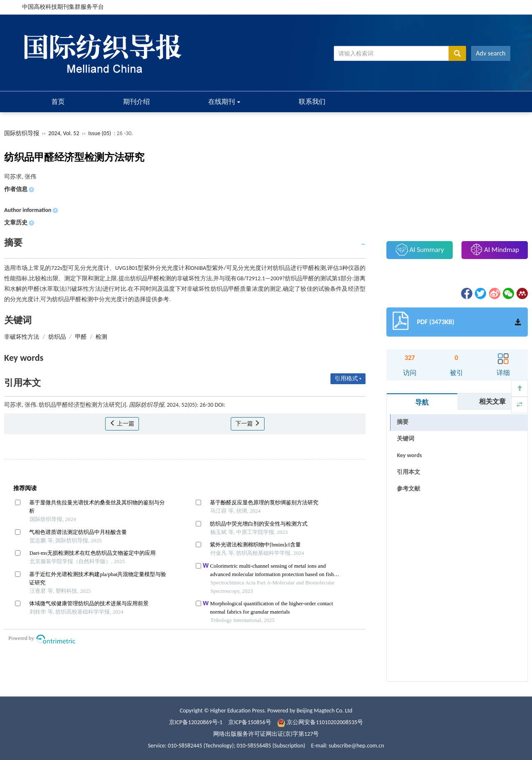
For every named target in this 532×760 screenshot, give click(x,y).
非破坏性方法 (22, 337)
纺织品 (57, 337)
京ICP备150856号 (250, 722)
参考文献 (408, 489)
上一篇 (122, 424)
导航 (422, 402)
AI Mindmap (495, 249)
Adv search (491, 53)
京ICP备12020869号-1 (196, 722)
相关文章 (492, 401)
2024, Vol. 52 (64, 133)
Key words (409, 455)
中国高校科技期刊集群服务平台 (63, 7)
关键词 (406, 439)
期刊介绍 (136, 102)
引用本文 (408, 472)
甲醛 (81, 337)
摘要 (403, 422)
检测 (101, 337)
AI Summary (420, 249)
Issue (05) (100, 133)
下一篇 (248, 424)
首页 (58, 102)
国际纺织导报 (22, 133)
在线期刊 (224, 102)
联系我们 (312, 102)
